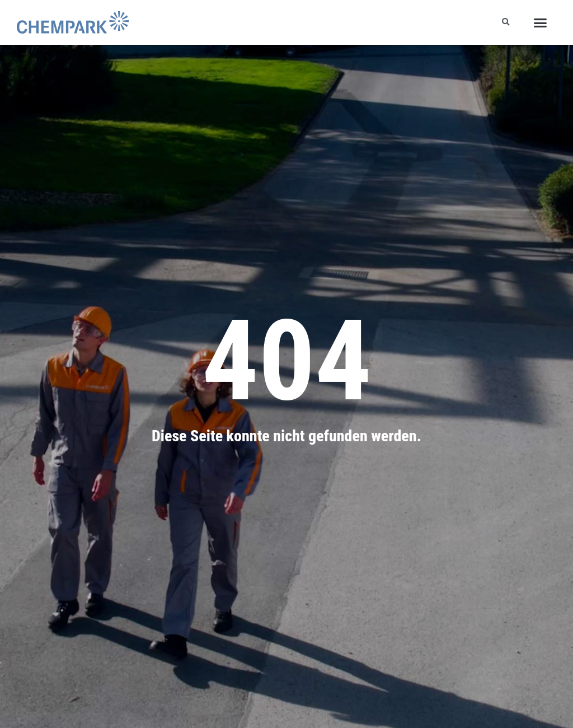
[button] (540, 22)
